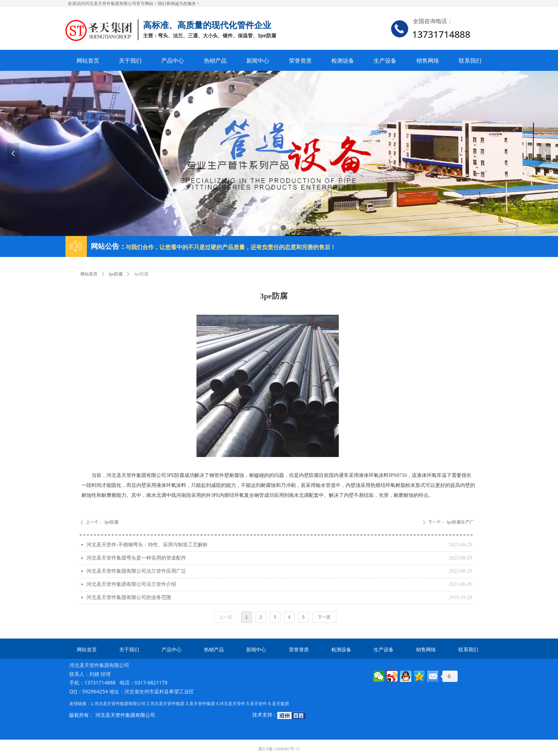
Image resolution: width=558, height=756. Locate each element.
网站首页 (89, 274)
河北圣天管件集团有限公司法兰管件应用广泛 (136, 571)
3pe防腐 (115, 274)
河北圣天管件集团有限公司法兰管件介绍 (131, 584)
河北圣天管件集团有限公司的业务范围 (129, 597)
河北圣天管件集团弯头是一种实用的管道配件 (136, 558)
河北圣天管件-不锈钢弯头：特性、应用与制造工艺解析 (147, 545)
